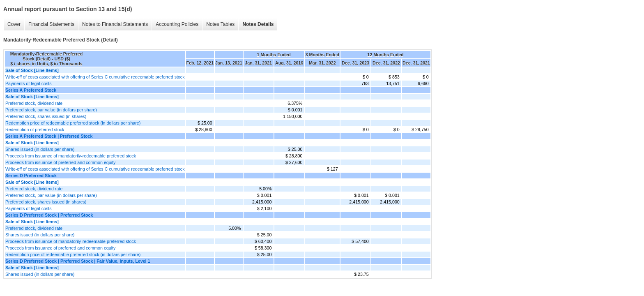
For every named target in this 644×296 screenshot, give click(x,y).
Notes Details (258, 24)
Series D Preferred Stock (31, 176)
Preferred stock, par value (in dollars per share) (51, 110)
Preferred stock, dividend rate (34, 103)
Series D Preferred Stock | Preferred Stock (49, 215)
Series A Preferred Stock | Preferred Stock (49, 136)
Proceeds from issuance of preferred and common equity (60, 162)
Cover (14, 24)
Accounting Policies (177, 24)
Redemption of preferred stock (35, 129)
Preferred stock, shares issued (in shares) (46, 116)
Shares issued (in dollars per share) (40, 149)
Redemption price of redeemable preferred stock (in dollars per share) (73, 123)
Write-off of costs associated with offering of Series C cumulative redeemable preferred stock (95, 77)
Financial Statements (51, 24)
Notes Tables (220, 24)
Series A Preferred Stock (31, 90)
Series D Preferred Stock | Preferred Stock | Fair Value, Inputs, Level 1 (78, 261)
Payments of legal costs (29, 83)
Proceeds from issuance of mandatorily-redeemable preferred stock (71, 156)
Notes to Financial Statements (115, 24)
